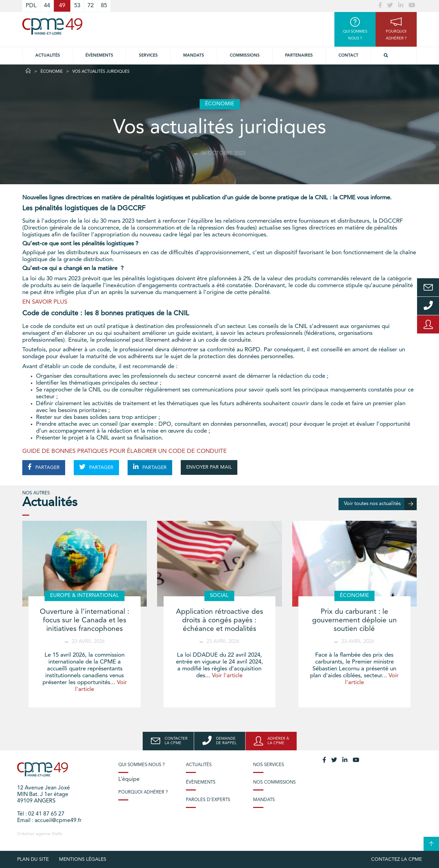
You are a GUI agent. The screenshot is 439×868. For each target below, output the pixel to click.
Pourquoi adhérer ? (143, 792)
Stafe (57, 834)
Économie (52, 72)
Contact (348, 56)
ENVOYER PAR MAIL (209, 467)
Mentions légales (83, 859)
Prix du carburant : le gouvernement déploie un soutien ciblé (354, 620)
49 (62, 6)
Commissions (245, 56)
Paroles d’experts (208, 800)
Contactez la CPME (396, 859)
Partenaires (299, 56)
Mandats (194, 56)
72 (91, 6)
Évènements (99, 56)
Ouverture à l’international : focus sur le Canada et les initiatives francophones (85, 620)
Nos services (269, 765)
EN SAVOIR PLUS (45, 302)
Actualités (48, 56)
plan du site (33, 859)
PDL (31, 6)
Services (148, 56)
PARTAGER (44, 467)
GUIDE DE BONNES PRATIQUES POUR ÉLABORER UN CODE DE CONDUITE (124, 451)
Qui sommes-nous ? (141, 765)
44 (47, 6)
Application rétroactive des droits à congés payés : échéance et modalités (219, 620)
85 (104, 6)
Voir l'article (227, 676)
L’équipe (129, 779)
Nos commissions (274, 782)
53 (77, 6)
